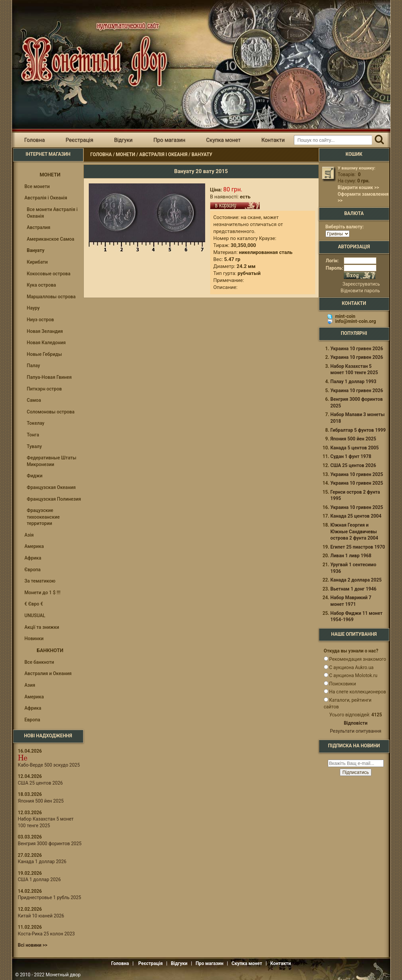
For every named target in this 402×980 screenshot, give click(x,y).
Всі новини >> (33, 945)
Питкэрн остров (44, 389)
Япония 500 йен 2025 (41, 801)
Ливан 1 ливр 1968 (351, 556)
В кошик (235, 206)
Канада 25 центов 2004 (356, 516)
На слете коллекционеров (358, 692)
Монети (125, 154)
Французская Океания (51, 487)
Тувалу (34, 446)
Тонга (33, 435)
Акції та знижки (42, 627)
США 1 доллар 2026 (39, 879)
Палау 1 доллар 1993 (353, 381)
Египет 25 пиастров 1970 (358, 547)
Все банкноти (39, 662)
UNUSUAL (35, 615)
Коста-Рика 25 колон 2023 (46, 934)
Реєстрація (79, 140)
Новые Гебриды (45, 354)
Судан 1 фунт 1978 (351, 456)
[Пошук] (380, 140)
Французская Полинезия (54, 499)
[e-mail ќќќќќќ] (356, 763)
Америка (34, 546)
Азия (30, 685)
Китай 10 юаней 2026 (41, 916)
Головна (35, 140)
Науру (33, 308)
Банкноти (50, 650)
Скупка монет (223, 140)
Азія (29, 535)
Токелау (36, 423)
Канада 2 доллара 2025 (356, 580)
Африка (33, 558)
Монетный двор (63, 975)
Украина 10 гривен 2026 (357, 349)
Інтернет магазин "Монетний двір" (91, 54)
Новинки (34, 638)
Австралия (39, 227)
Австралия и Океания (48, 673)
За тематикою (40, 581)
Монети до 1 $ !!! (43, 593)
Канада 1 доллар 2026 (42, 861)
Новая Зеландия (45, 331)
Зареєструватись (361, 284)
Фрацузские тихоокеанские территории (43, 517)
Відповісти (356, 723)
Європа (33, 570)
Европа (32, 720)
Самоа (34, 400)
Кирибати (37, 262)
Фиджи (35, 476)
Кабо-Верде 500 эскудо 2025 (49, 765)
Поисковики (343, 684)
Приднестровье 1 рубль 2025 (50, 897)
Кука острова (42, 285)
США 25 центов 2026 (40, 783)
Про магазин (169, 140)
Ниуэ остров (41, 320)
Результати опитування (355, 731)
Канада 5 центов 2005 (355, 448)
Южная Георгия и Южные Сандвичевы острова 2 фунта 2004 (354, 531)
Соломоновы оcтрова (51, 412)
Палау (34, 366)
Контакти (273, 140)
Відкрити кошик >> (358, 187)
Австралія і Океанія (163, 154)
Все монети (37, 186)
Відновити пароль (360, 291)
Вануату (202, 154)
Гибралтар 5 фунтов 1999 (358, 430)
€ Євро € (34, 604)
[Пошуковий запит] (333, 140)
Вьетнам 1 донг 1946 (354, 589)
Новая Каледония (46, 343)
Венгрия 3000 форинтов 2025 (50, 844)
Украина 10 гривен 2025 (357, 474)
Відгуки (123, 140)
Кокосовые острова (49, 274)
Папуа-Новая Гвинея (49, 377)
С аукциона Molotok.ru (353, 675)
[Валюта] (337, 234)
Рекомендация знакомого (358, 659)
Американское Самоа (51, 239)
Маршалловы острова (51, 297)
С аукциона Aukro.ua (351, 667)
